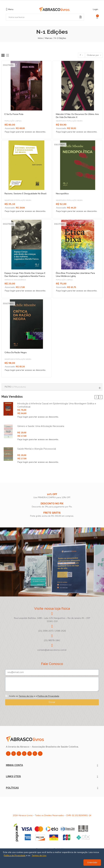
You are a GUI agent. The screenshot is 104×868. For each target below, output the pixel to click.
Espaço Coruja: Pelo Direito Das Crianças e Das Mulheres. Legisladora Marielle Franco (25, 275)
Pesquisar (81, 17)
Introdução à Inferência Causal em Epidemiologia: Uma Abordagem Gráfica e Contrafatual (57, 405)
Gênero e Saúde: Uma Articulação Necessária (41, 426)
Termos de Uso (26, 696)
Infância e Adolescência (15, 280)
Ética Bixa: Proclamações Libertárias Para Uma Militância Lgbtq (75, 275)
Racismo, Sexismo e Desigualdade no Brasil (26, 194)
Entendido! (92, 862)
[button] (96, 397)
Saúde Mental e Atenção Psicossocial (37, 449)
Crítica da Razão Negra (16, 352)
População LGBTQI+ (13, 121)
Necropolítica (62, 194)
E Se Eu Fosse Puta (14, 114)
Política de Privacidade (48, 696)
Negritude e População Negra (69, 121)
